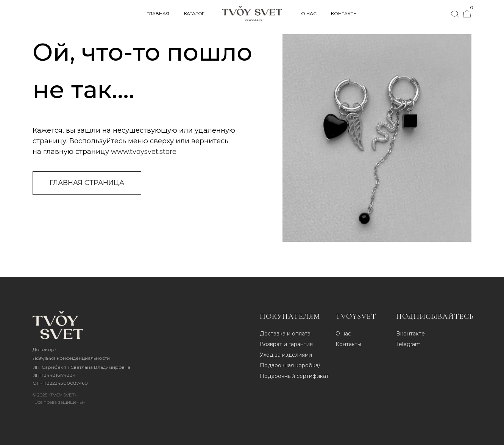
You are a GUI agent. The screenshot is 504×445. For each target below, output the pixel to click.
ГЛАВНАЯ (158, 13)
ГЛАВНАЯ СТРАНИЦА (87, 183)
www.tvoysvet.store (144, 152)
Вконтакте (410, 334)
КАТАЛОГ (194, 13)
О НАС (309, 13)
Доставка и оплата (285, 334)
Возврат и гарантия (286, 344)
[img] (58, 325)
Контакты (348, 344)
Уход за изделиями (286, 355)
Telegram (408, 344)
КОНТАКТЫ (344, 13)
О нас (343, 334)
